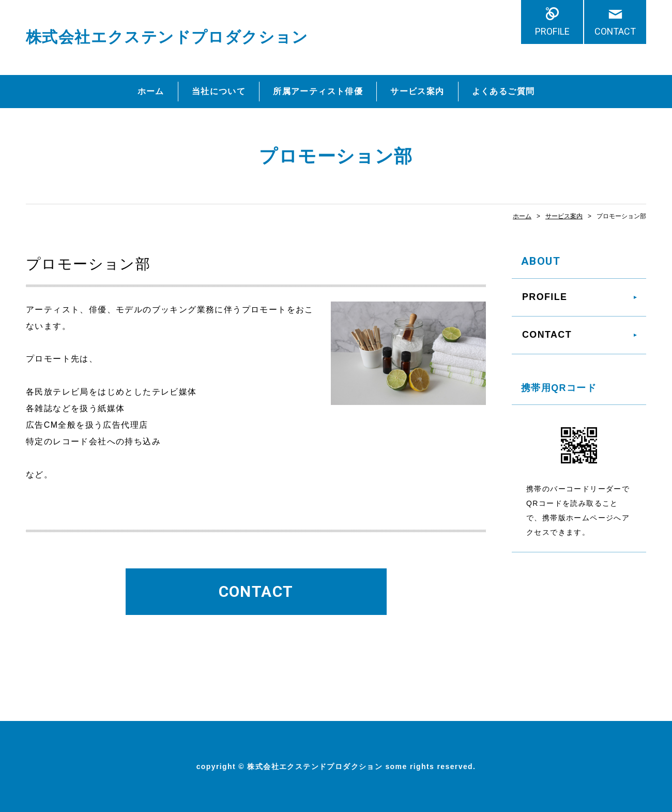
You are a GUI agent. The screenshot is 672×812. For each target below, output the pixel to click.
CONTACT (615, 31)
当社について (219, 91)
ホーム (151, 91)
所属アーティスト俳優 (318, 91)
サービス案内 (417, 91)
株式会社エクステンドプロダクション (167, 37)
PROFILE (552, 31)
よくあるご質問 (503, 91)
